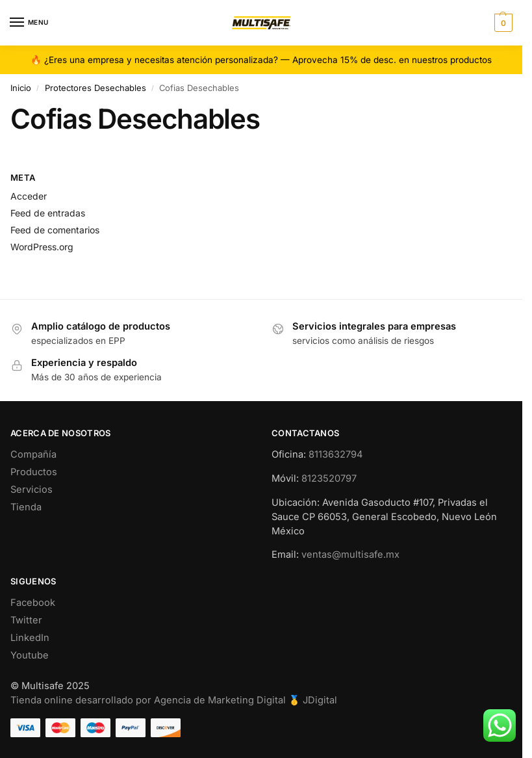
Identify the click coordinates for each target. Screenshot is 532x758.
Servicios (32, 490)
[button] (502, 23)
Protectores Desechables (95, 88)
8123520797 (329, 478)
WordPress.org (42, 247)
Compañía (33, 454)
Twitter (26, 620)
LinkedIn (30, 638)
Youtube (30, 655)
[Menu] (29, 23)
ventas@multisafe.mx (350, 555)
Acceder (29, 196)
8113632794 (336, 454)
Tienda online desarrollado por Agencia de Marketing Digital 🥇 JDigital (174, 700)
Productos (34, 472)
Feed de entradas (48, 213)
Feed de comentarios (55, 230)
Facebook (33, 603)
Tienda (26, 507)
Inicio (21, 88)
